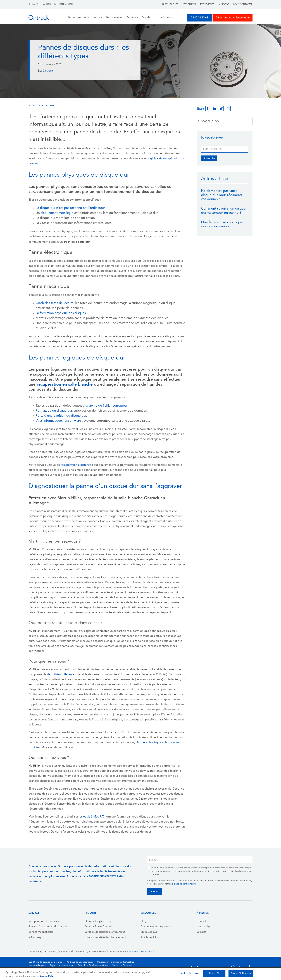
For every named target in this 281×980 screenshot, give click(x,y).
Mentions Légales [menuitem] (37, 965)
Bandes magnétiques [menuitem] (41, 932)
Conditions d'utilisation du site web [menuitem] (45, 962)
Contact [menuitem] (201, 921)
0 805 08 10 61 (199, 18)
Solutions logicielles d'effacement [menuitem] (105, 932)
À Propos (224, 4)
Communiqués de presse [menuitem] (155, 927)
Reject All (214, 973)
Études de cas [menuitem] (149, 932)
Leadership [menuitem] (203, 927)
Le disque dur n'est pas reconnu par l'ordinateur (70, 208)
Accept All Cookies (241, 973)
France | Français (40, 4)
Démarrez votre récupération (233, 18)
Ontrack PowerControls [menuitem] (99, 927)
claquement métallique (57, 213)
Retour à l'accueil (42, 106)
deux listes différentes (61, 675)
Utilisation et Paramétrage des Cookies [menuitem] (116, 962)
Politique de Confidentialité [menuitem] (80, 962)
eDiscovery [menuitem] (35, 937)
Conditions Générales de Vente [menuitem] (93, 965)
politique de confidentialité (183, 884)
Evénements (207, 4)
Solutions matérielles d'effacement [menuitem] (105, 937)
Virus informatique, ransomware (58, 421)
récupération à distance (76, 465)
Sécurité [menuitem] (201, 932)
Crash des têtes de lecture (55, 303)
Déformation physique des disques (61, 313)
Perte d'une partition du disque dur (61, 416)
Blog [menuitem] (143, 921)
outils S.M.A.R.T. (94, 817)
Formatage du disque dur (54, 411)
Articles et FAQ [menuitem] (150, 937)
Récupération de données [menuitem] (44, 921)
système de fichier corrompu (106, 406)
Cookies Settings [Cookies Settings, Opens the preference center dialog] (189, 973)
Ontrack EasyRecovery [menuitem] (98, 921)
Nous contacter (243, 4)
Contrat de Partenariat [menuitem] (123, 965)
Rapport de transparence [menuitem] (62, 965)
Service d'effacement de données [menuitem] (48, 927)
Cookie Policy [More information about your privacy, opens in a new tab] (47, 976)
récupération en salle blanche (65, 385)
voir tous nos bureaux (142, 952)
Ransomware (115, 17)
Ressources (189, 4)
